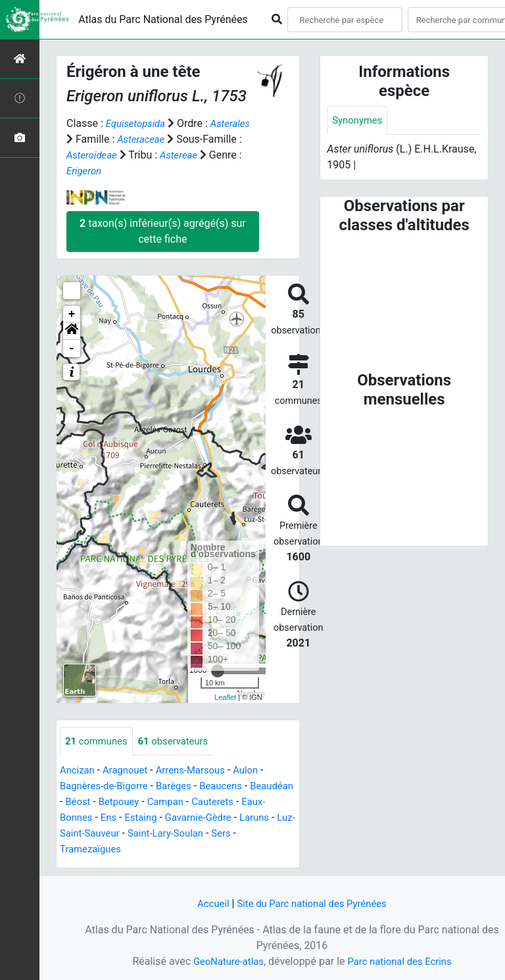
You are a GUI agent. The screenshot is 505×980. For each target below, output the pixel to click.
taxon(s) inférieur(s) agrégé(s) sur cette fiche (163, 231)
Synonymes (359, 121)
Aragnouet (130, 771)
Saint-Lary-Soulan (233, 834)
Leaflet (225, 697)
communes (99, 742)
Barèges (182, 787)
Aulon (259, 771)
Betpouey (172, 803)
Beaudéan (83, 803)
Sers (70, 850)
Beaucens (232, 787)
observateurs (180, 742)
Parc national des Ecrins (402, 961)
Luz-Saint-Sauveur (142, 834)
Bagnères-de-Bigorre (108, 787)
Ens (143, 819)
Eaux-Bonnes (95, 819)
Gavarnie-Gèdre (238, 819)
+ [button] (72, 314)
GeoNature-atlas (224, 961)
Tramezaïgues (122, 850)
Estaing (177, 819)
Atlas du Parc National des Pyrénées (163, 19)
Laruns (76, 834)
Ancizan (79, 771)
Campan (222, 803)
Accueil (207, 903)
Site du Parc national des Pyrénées (313, 903)
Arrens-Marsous (199, 771)
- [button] (72, 349)
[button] (72, 331)
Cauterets (272, 803)
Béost (128, 803)
